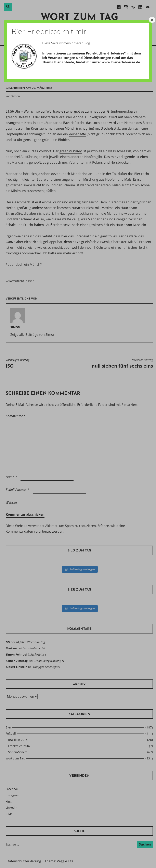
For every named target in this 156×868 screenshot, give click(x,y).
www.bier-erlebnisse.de (121, 62)
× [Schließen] (152, 20)
